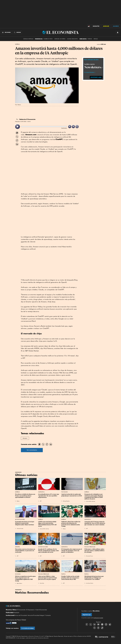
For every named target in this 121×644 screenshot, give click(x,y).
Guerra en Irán (48, 39)
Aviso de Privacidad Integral (36, 615)
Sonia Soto (42, 583)
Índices (90, 39)
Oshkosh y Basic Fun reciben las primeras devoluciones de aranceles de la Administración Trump (71, 524)
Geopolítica (41, 492)
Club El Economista (41, 610)
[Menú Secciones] (6, 32)
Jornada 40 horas (60, 39)
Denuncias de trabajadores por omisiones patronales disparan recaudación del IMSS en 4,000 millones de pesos (94, 496)
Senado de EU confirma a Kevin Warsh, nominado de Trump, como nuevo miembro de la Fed (49, 551)
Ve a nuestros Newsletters (89, 72)
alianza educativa (72, 39)
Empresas (17, 44)
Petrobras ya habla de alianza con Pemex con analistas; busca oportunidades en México (25, 496)
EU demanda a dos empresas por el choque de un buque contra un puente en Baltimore (72, 551)
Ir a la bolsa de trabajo (28, 628)
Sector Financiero (20, 519)
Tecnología (65, 492)
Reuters (18, 501)
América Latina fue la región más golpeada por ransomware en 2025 (72, 495)
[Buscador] (17, 32)
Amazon (25, 438)
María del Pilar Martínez (91, 501)
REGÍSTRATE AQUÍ (96, 77)
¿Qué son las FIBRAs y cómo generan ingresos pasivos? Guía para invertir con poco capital (48, 578)
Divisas (96, 39)
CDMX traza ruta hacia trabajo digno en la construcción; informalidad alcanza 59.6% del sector (48, 524)
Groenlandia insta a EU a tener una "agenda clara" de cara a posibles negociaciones (49, 496)
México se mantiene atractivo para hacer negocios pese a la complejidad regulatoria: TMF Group (26, 579)
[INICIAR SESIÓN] (118, 32)
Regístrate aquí (87, 615)
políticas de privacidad (98, 618)
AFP (41, 501)
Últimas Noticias (28, 39)
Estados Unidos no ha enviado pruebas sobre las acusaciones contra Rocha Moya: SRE (70, 578)
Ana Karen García (90, 583)
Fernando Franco (90, 556)
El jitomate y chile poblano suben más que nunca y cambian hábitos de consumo (95, 551)
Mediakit (17, 613)
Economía (18, 574)
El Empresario (30, 610)
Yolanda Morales (20, 528)
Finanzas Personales (90, 547)
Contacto (48, 615)
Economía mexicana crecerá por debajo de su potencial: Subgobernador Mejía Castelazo (25, 523)
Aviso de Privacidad (21, 615)
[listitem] (18, 127)
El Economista (21, 610)
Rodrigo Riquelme (66, 501)
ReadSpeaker (64, 128)
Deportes (17, 547)
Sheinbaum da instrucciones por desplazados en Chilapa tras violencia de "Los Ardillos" (94, 578)
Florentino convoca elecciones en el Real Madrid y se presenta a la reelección (25, 551)
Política (63, 574)
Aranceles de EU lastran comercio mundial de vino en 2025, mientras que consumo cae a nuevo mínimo (95, 523)
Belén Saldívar (20, 583)
